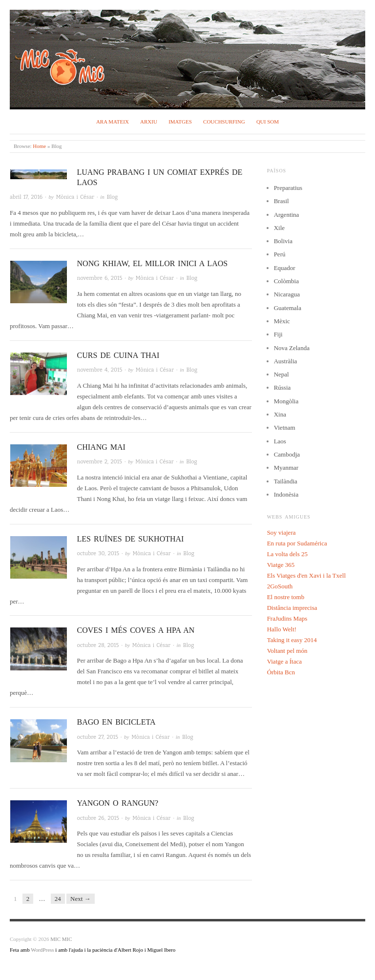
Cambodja (287, 454)
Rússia (282, 387)
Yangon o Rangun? (118, 803)
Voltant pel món (287, 651)
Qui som (268, 122)
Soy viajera (281, 532)
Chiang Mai (101, 447)
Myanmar (286, 468)
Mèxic (282, 321)
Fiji (278, 334)
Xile (279, 228)
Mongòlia (286, 401)
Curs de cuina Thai (118, 355)
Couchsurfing (224, 122)
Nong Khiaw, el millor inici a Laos (153, 263)
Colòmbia (286, 281)
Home (39, 146)
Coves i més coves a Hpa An (136, 630)
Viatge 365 (281, 565)
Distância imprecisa (292, 608)
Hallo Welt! (282, 629)
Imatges (180, 122)
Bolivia (283, 241)
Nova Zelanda (292, 348)
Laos (280, 441)
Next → (81, 899)
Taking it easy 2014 (292, 640)
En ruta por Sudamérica (297, 543)
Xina (280, 414)
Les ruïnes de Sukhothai (131, 539)
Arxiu (149, 122)
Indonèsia (286, 494)
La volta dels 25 (287, 554)
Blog (113, 197)
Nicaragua (287, 294)
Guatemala (288, 308)
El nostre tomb (286, 597)
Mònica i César (75, 197)
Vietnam (285, 427)
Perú (280, 254)
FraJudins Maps (287, 618)
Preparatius (288, 188)
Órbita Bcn (281, 672)
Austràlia (286, 361)
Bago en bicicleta (116, 722)
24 (58, 899)
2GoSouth (280, 586)
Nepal (281, 374)
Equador (285, 268)
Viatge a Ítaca (284, 661)
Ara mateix (113, 122)
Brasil (281, 201)
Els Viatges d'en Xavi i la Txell (306, 575)
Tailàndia (286, 481)
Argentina (287, 215)
